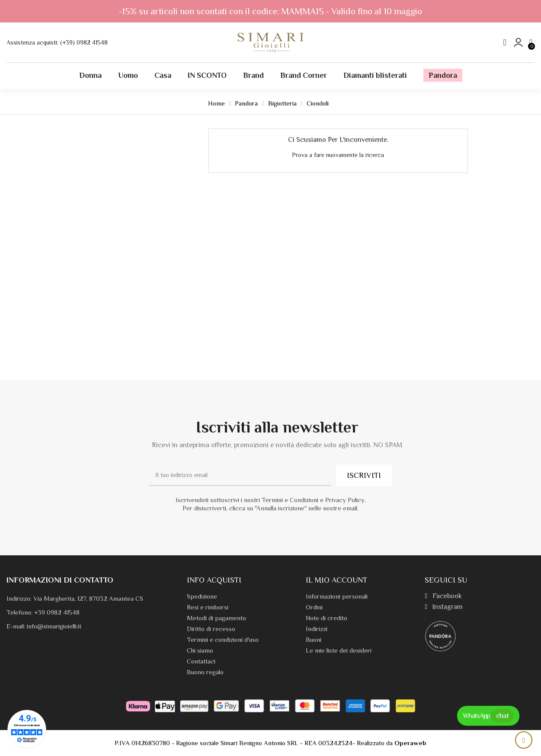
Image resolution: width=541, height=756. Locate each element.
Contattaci (201, 661)
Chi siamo (200, 650)
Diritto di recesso (211, 629)
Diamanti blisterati (375, 75)
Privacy (278, 688)
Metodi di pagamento (216, 618)
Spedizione (202, 596)
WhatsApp (488, 716)
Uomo (128, 75)
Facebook (443, 596)
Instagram (444, 607)
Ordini (314, 607)
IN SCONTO (207, 75)
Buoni (314, 639)
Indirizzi (317, 629)
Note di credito (327, 618)
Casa (163, 75)
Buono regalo (205, 672)
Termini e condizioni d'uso (223, 639)
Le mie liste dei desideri (339, 650)
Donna (90, 75)
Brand (253, 75)
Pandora (443, 75)
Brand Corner (304, 75)
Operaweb (410, 743)
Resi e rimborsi (208, 607)
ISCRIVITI (364, 475)
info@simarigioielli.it (54, 626)
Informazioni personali (337, 596)
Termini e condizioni (312, 688)
